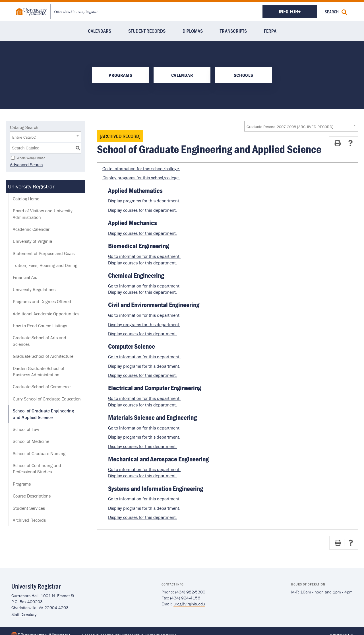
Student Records (147, 31)
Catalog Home (26, 199)
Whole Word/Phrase (31, 158)
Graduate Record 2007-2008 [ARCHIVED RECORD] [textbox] (290, 127)
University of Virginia (32, 241)
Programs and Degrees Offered (42, 301)
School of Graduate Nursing (39, 453)
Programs (120, 75)
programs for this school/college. (141, 178)
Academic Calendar (31, 229)
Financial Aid (25, 277)
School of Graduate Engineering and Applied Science (43, 414)
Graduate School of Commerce (42, 387)
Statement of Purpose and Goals (44, 253)
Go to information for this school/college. (141, 168)
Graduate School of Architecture (43, 356)
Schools (244, 75)
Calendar (182, 75)
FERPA (270, 31)
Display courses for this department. (142, 210)
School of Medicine (31, 441)
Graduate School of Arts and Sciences (40, 341)
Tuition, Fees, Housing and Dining (45, 265)
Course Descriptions (32, 496)
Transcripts (233, 31)
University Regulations (34, 289)
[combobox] (301, 126)
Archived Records (29, 520)
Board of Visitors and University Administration (43, 214)
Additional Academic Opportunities (46, 314)
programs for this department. (144, 201)
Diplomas (193, 31)
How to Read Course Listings (40, 326)
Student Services (29, 508)
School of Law (26, 429)
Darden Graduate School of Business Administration (39, 371)
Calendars (100, 31)
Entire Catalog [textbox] (24, 137)
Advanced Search (26, 165)
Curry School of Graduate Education (47, 399)
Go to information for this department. (144, 256)
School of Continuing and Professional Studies (37, 468)
